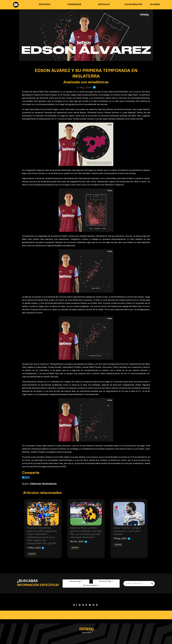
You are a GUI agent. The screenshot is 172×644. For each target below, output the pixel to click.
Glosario (155, 5)
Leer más (32, 554)
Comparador (74, 5)
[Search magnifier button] (152, 584)
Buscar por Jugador (90, 586)
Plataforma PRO (133, 5)
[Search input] (138, 584)
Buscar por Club (105, 581)
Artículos (104, 5)
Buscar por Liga (75, 581)
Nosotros (45, 5)
